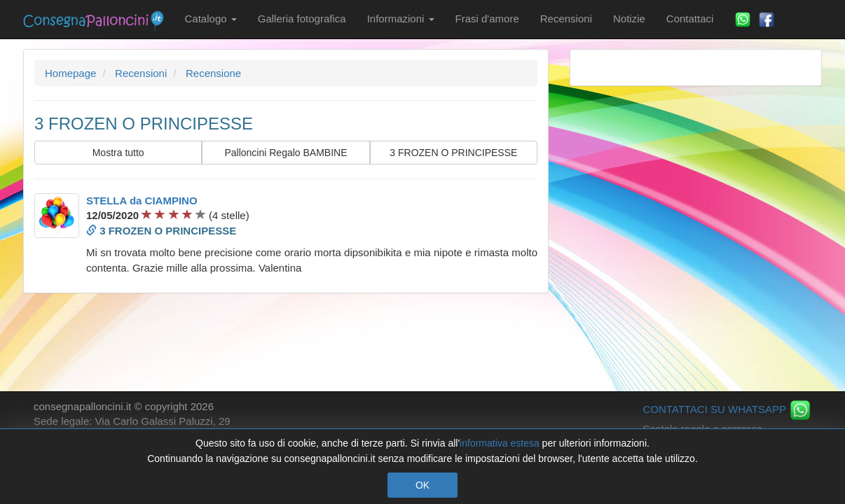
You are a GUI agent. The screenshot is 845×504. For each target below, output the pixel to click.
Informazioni (401, 19)
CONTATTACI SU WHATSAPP (727, 409)
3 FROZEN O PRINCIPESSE (453, 153)
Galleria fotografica (302, 19)
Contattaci (690, 19)
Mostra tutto (118, 153)
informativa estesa (500, 443)
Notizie (629, 19)
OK (422, 485)
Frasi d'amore (487, 19)
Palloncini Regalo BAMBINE (286, 153)
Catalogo (211, 19)
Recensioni (566, 19)
